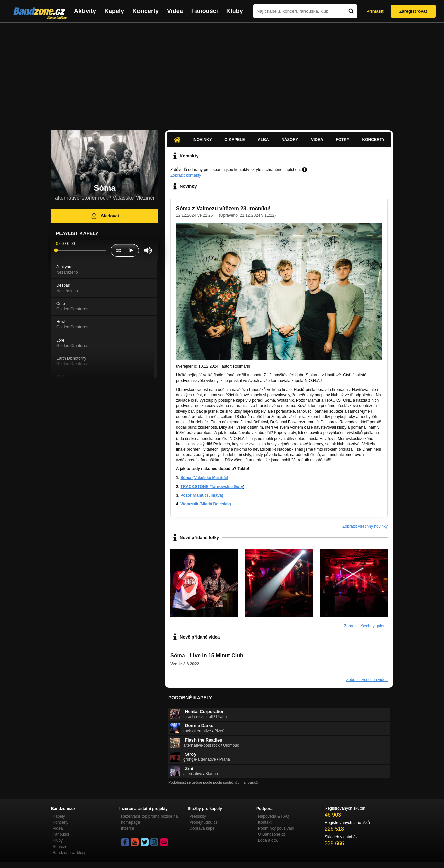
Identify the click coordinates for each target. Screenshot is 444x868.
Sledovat (105, 216)
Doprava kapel (202, 828)
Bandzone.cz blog (69, 853)
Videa (175, 11)
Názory (290, 140)
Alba (263, 140)
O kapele (235, 140)
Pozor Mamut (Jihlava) (202, 495)
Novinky (203, 140)
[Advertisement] (222, 73)
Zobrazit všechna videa (367, 680)
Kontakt (265, 822)
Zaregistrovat (413, 11)
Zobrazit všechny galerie (366, 626)
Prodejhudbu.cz (203, 822)
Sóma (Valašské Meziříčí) (204, 478)
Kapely (114, 11)
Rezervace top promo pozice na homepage (149, 819)
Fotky (343, 140)
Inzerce (128, 828)
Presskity (198, 816)
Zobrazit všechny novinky (365, 526)
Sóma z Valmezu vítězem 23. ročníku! (223, 209)
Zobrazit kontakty (186, 175)
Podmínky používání (276, 828)
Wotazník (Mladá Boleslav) (206, 504)
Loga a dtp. (268, 840)
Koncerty (146, 11)
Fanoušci (205, 11)
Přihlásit (375, 11)
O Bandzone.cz (272, 834)
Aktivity (85, 11)
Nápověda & (273, 816)
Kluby (235, 11)
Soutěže (60, 847)
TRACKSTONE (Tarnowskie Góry (212, 487)
